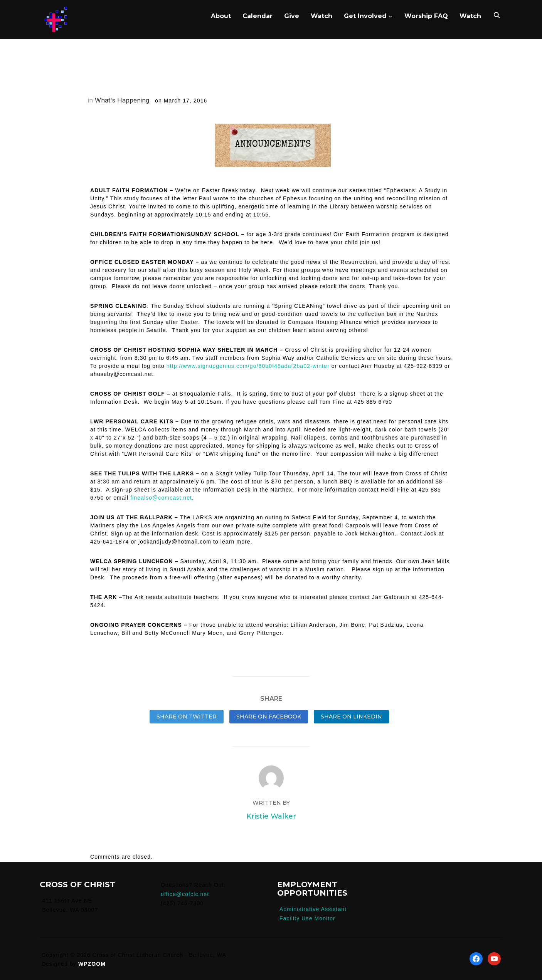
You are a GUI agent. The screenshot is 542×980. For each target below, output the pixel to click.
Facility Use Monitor (307, 918)
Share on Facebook (269, 717)
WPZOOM (92, 964)
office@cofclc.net (185, 894)
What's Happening (122, 100)
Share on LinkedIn (351, 717)
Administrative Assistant (313, 909)
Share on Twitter (187, 717)
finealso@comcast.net (161, 498)
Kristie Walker (271, 816)
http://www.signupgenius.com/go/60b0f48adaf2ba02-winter (248, 366)
